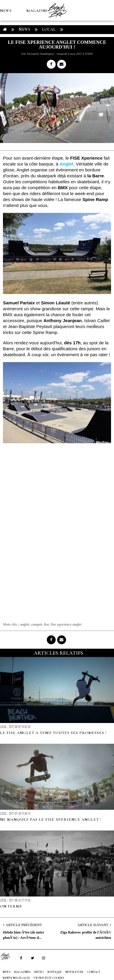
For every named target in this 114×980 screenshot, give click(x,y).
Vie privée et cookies (49, 978)
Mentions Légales (16, 978)
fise (46, 624)
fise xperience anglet (66, 624)
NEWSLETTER (74, 972)
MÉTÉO (7, 52)
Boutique (32, 52)
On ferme (11, 906)
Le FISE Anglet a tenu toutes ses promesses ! (53, 733)
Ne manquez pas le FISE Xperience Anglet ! (51, 820)
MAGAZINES (38, 11)
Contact (94, 972)
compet (37, 624)
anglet (25, 624)
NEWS (6, 11)
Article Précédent (24, 925)
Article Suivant (93, 925)
